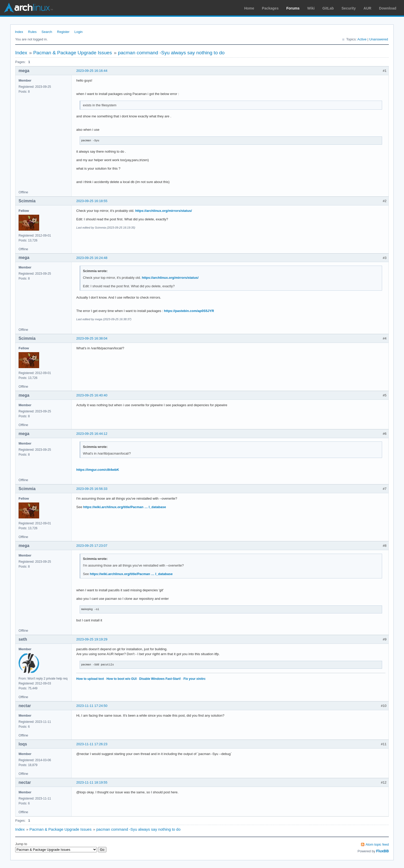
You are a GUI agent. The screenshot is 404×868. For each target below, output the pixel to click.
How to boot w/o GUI (121, 679)
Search (47, 32)
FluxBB (382, 851)
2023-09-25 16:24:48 (92, 258)
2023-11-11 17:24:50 (92, 706)
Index (19, 32)
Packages (270, 8)
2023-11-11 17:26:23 (92, 744)
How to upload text (90, 679)
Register (63, 32)
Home (249, 8)
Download (388, 8)
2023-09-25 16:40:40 (92, 395)
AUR (367, 8)
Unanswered (379, 39)
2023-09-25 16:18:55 (92, 201)
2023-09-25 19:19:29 (92, 639)
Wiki (311, 8)
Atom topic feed (377, 844)
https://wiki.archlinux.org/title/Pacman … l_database (125, 507)
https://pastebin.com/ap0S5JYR (189, 311)
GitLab (328, 8)
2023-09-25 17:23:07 (92, 546)
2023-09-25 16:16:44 (92, 71)
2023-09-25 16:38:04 (92, 338)
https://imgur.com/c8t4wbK (98, 470)
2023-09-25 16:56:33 (92, 489)
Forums (293, 8)
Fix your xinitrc (195, 679)
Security (349, 8)
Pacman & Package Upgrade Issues (73, 53)
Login (79, 32)
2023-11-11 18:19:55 (92, 782)
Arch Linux (28, 8)
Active (362, 39)
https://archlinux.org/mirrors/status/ (164, 211)
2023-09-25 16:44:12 (92, 434)
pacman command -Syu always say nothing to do (171, 53)
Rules (32, 32)
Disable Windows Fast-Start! (160, 679)
